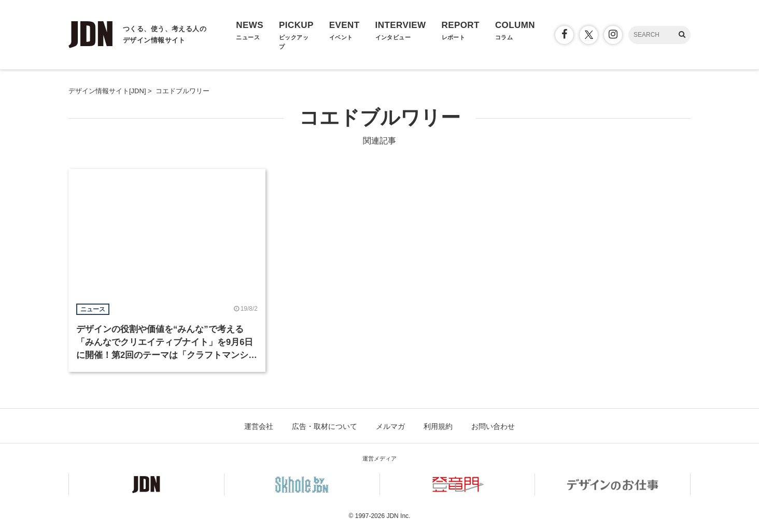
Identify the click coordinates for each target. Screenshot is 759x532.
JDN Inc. (398, 516)
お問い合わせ (493, 426)
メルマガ (390, 426)
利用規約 (438, 426)
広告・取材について (325, 426)
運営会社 (259, 426)
